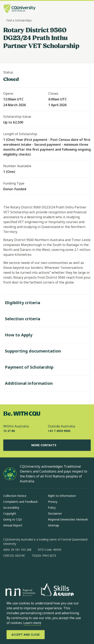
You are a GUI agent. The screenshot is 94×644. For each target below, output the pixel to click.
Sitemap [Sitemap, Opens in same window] (53, 525)
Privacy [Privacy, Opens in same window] (53, 502)
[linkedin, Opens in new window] (29, 569)
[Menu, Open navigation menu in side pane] (87, 9)
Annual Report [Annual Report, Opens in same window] (13, 525)
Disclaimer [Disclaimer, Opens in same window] (55, 513)
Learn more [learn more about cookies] (32, 623)
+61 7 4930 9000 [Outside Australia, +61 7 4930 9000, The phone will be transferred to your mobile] (59, 431)
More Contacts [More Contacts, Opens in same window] (47, 445)
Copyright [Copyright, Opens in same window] (10, 513)
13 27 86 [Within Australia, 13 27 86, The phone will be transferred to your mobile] (9, 431)
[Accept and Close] (26, 635)
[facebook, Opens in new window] (8, 569)
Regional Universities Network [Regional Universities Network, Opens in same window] (68, 519)
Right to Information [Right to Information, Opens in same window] (62, 496)
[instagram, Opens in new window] (18, 569)
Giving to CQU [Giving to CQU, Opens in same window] (13, 519)
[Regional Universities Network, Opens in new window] (20, 593)
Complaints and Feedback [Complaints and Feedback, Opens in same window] (20, 502)
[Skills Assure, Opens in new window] (57, 593)
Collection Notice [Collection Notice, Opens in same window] (15, 496)
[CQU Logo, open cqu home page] (19, 9)
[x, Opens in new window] (40, 569)
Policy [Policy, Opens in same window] (52, 508)
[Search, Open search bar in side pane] (80, 9)
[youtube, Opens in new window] (50, 569)
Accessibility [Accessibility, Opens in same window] (11, 508)
